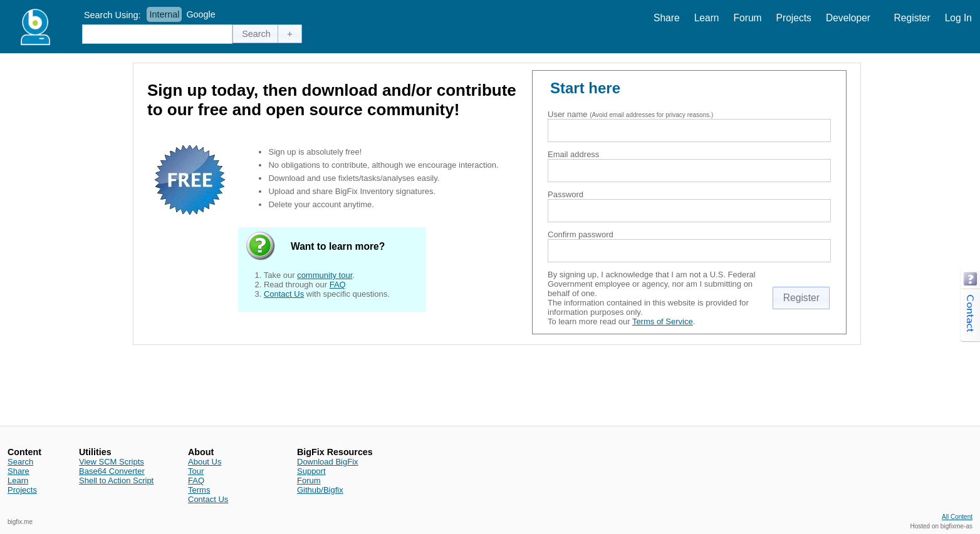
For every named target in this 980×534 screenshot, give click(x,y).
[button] (256, 34)
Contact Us (284, 294)
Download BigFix (328, 462)
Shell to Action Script (116, 480)
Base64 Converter (112, 471)
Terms (199, 490)
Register (912, 18)
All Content (957, 517)
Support (311, 471)
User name (568, 114)
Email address (573, 154)
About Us (205, 462)
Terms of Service (663, 321)
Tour (196, 471)
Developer (848, 18)
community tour (325, 275)
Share (667, 18)
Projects (794, 18)
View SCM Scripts (112, 462)
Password (566, 194)
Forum (748, 18)
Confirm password (581, 234)
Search (20, 462)
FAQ (338, 285)
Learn (707, 18)
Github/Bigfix (320, 490)
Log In (958, 18)
